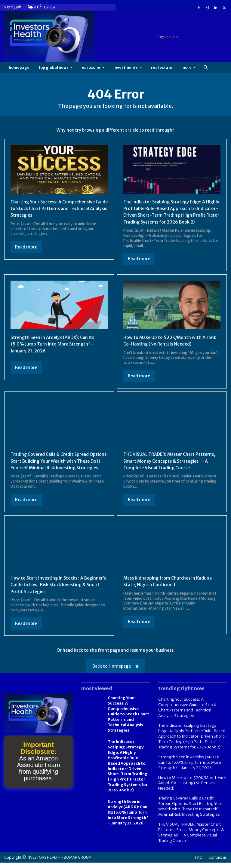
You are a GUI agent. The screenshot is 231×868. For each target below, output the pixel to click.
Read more (26, 247)
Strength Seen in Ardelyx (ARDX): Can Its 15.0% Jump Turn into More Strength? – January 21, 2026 (56, 350)
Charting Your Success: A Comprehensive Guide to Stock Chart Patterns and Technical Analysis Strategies (57, 208)
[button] (206, 68)
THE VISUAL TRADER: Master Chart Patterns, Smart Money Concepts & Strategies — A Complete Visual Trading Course (168, 471)
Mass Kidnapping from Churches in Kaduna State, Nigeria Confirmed (171, 595)
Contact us (218, 863)
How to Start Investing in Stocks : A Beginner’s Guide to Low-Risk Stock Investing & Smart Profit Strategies (51, 598)
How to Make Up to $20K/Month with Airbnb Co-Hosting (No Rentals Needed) (190, 792)
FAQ (199, 863)
